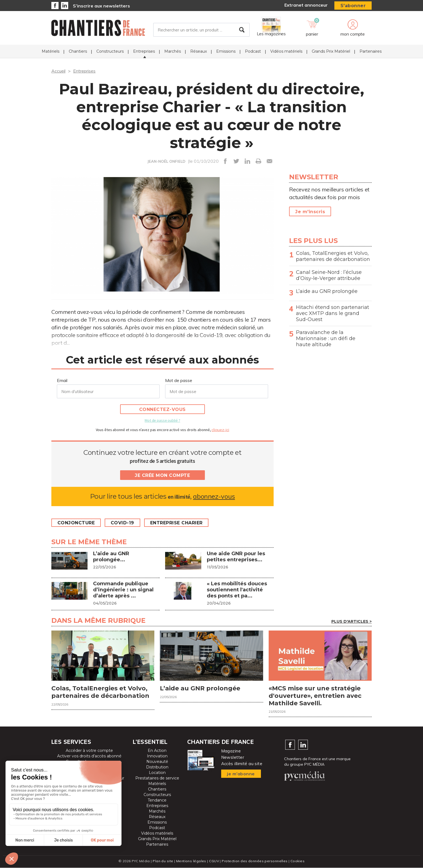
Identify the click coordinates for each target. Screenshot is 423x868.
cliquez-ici (220, 430)
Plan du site (163, 861)
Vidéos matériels (286, 51)
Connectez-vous (162, 409)
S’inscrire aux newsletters (101, 6)
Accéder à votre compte (89, 751)
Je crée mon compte (162, 475)
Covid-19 (123, 523)
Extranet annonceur (306, 5)
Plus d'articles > (351, 621)
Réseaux (199, 51)
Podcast (253, 51)
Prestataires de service (157, 778)
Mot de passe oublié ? (162, 420)
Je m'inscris (310, 212)
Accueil (58, 71)
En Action (157, 751)
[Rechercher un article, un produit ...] (201, 30)
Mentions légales (191, 861)
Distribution (157, 767)
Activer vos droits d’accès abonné (89, 756)
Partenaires (371, 51)
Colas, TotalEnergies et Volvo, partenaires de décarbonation (333, 256)
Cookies (298, 861)
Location (157, 773)
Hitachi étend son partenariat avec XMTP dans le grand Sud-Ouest (333, 313)
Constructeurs (110, 51)
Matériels (51, 51)
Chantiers (78, 51)
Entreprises (144, 51)
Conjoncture (76, 523)
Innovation (157, 756)
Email (62, 380)
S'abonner (353, 6)
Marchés (173, 51)
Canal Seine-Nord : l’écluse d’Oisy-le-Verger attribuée (329, 275)
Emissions (226, 51)
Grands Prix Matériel (331, 51)
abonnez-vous (214, 496)
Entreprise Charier (177, 523)
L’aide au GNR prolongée (327, 291)
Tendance (157, 800)
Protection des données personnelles (255, 861)
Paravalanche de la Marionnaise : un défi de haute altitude (326, 338)
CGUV (214, 861)
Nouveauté (157, 762)
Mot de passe (179, 380)
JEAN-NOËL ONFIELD (166, 161)
